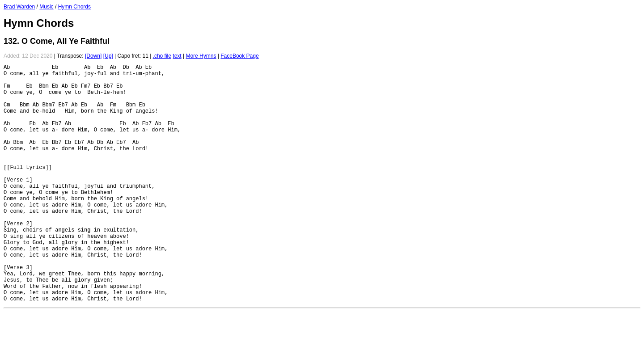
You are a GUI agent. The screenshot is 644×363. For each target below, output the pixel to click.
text (177, 56)
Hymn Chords (74, 7)
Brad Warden (19, 7)
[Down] (93, 56)
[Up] (108, 56)
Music (46, 7)
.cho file (162, 56)
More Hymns (201, 56)
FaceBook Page (239, 56)
